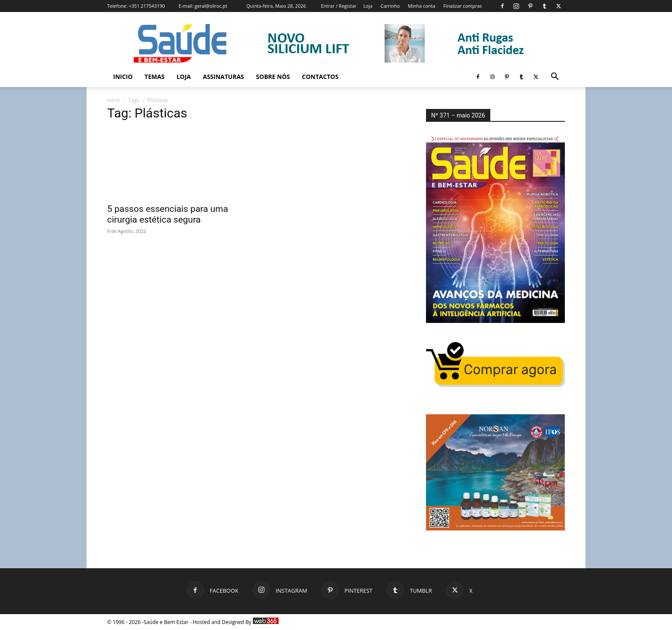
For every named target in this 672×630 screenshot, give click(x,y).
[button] (555, 77)
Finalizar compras (462, 6)
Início (114, 100)
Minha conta (422, 6)
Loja (368, 6)
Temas (154, 77)
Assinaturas (223, 77)
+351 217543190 (147, 6)
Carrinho (390, 6)
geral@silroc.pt (211, 6)
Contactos (320, 77)
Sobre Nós (273, 77)
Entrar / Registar (339, 6)
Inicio (123, 77)
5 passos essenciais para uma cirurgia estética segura (168, 214)
